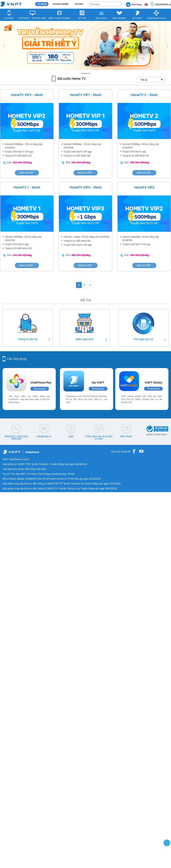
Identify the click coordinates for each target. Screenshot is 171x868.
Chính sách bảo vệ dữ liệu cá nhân (99, 438)
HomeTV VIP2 (144, 187)
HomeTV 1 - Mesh (27, 187)
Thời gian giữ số (143, 339)
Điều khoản (126, 436)
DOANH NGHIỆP (61, 4)
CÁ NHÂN (42, 4)
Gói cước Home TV (72, 79)
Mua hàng (134, 4)
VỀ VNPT (79, 4)
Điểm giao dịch (85, 339)
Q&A (71, 436)
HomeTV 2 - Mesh (144, 95)
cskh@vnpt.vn (44, 436)
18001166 (22, 436)
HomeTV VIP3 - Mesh (86, 187)
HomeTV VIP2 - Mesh (27, 95)
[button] (3, 46)
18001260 (16, 439)
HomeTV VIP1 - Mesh (85, 95)
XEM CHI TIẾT (27, 173)
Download (40, 389)
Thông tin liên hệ (28, 339)
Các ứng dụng (17, 359)
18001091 (9, 436)
